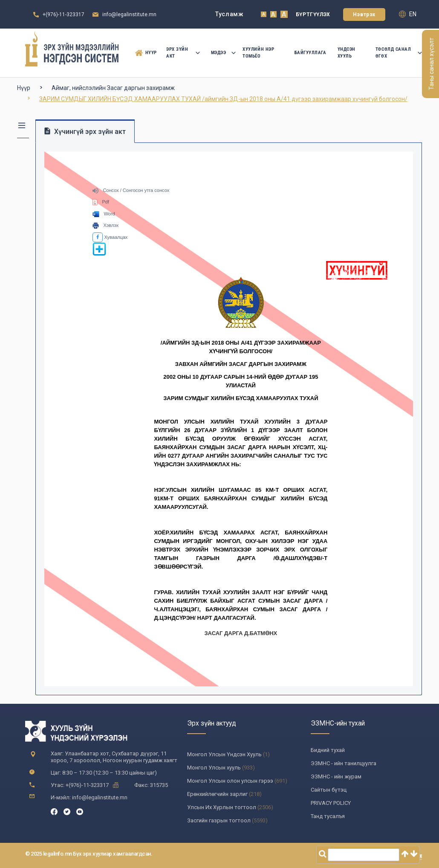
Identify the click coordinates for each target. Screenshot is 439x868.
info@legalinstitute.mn (129, 15)
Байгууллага (310, 53)
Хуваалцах (110, 237)
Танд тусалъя (328, 816)
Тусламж (230, 14)
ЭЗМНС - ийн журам (336, 777)
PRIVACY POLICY (331, 803)
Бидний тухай (328, 750)
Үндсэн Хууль (347, 53)
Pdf (101, 202)
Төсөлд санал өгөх (399, 53)
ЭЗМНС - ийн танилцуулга (344, 763)
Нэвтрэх (364, 15)
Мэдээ (221, 53)
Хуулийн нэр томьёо (258, 53)
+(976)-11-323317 (64, 15)
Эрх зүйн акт (183, 53)
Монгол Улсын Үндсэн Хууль (224, 754)
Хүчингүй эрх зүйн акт (85, 132)
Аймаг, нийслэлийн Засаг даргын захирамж (113, 88)
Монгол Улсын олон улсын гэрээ (230, 781)
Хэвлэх (105, 225)
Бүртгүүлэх (313, 15)
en (408, 14)
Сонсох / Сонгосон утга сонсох (131, 190)
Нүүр (144, 53)
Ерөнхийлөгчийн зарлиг (217, 794)
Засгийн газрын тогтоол (219, 820)
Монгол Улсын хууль (214, 768)
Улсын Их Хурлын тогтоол (222, 807)
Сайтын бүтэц (329, 790)
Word (104, 214)
